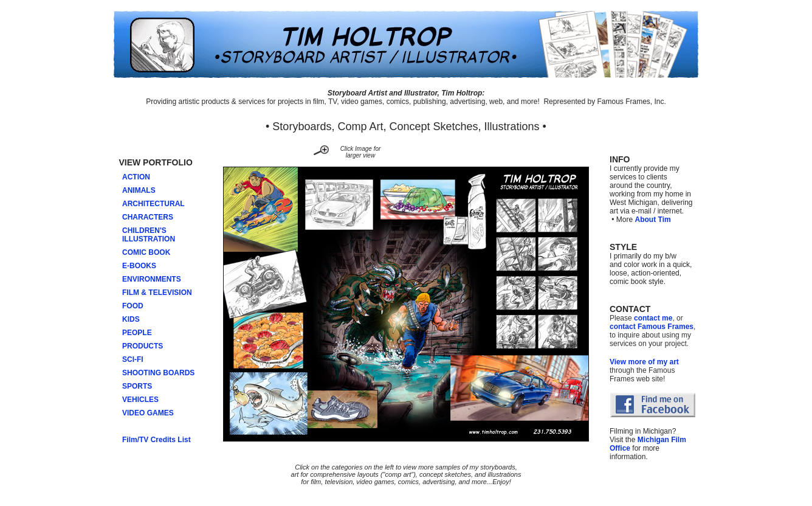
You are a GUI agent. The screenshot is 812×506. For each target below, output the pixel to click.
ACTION (136, 177)
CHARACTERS (148, 217)
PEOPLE (137, 333)
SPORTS (137, 386)
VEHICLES (140, 400)
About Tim (653, 220)
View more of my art (644, 362)
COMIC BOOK (146, 252)
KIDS (131, 319)
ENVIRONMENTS (152, 279)
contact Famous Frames (652, 327)
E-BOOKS (139, 266)
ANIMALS (139, 190)
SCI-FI (133, 359)
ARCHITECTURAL (153, 204)
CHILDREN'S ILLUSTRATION (146, 235)
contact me (653, 318)
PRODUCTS (143, 346)
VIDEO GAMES (148, 413)
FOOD (133, 306)
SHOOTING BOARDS (158, 373)
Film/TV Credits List (157, 440)
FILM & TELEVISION (157, 293)
